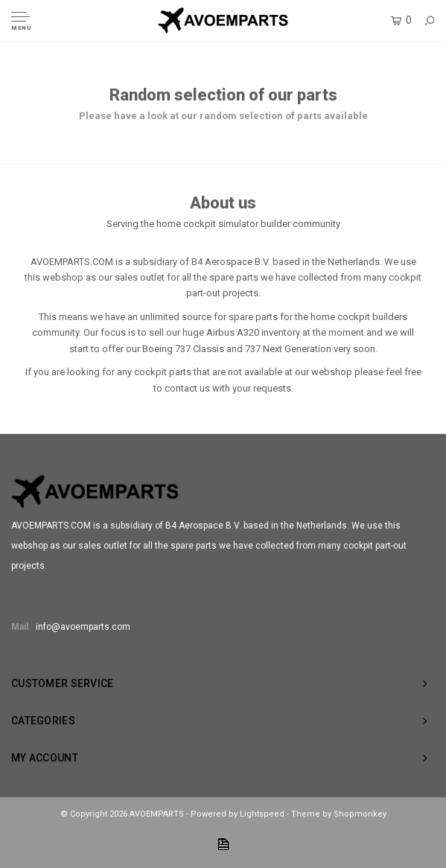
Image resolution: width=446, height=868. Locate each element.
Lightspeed (262, 814)
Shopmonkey (360, 814)
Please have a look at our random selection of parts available (223, 116)
